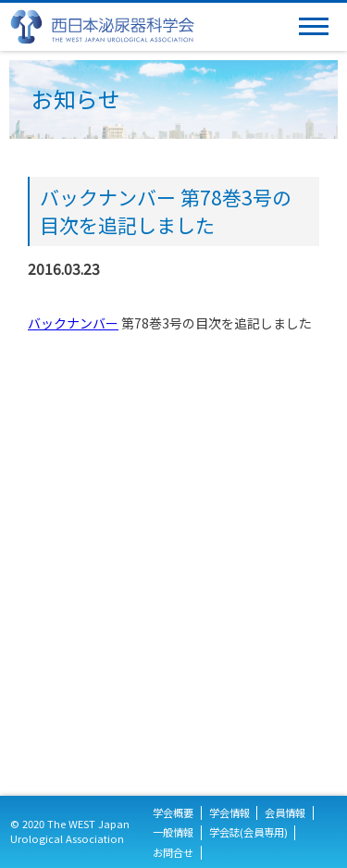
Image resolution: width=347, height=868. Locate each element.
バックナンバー (73, 323)
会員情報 (285, 813)
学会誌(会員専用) (248, 832)
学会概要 (173, 813)
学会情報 (229, 813)
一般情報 (173, 832)
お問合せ (173, 853)
